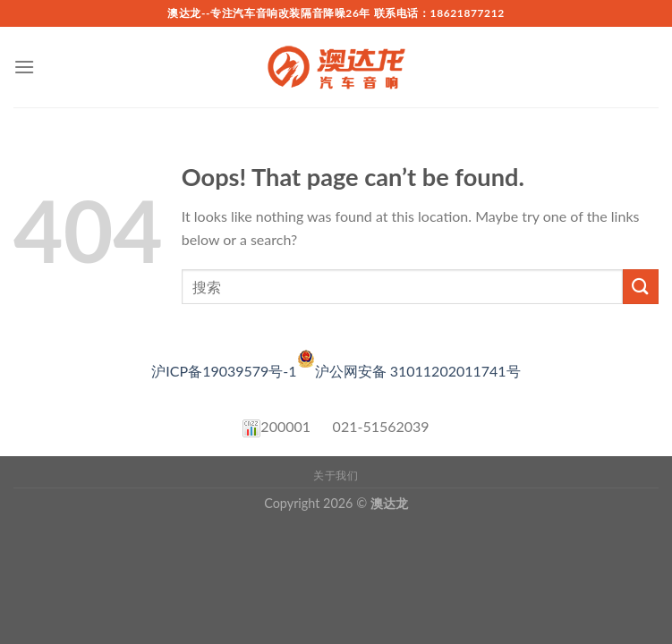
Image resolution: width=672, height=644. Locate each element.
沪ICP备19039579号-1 (233, 371)
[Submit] (641, 287)
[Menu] (24, 67)
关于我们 (336, 475)
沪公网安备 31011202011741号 (418, 371)
